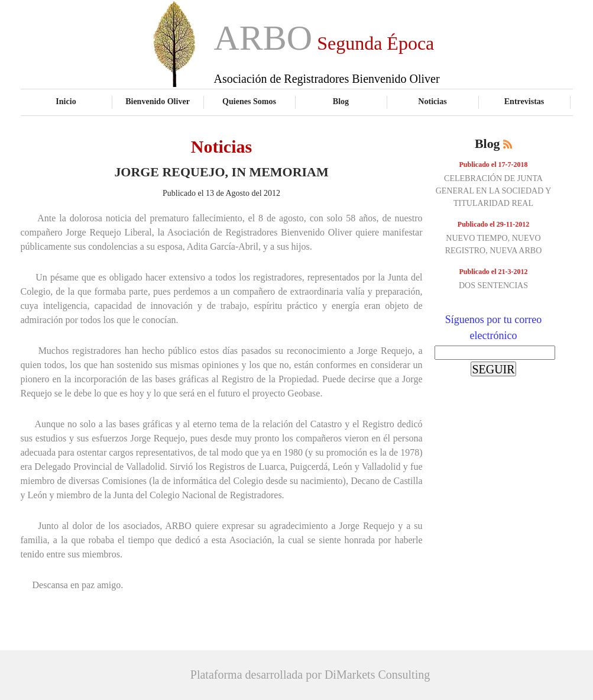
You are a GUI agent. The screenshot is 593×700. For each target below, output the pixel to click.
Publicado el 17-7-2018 (494, 164)
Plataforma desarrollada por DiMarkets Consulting (310, 675)
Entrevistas (524, 101)
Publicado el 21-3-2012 (494, 272)
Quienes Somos (249, 101)
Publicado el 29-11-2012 (493, 224)
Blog (341, 101)
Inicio (66, 101)
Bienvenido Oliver (158, 101)
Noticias (432, 101)
